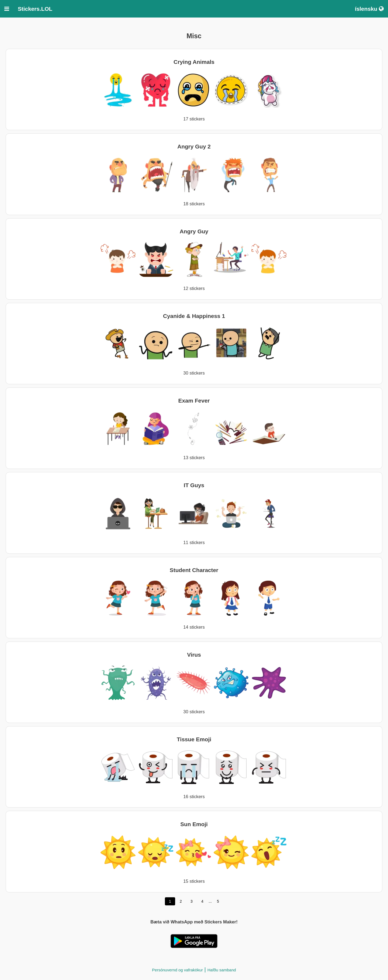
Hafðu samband (222, 970)
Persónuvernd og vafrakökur (177, 970)
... (210, 901)
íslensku (369, 9)
